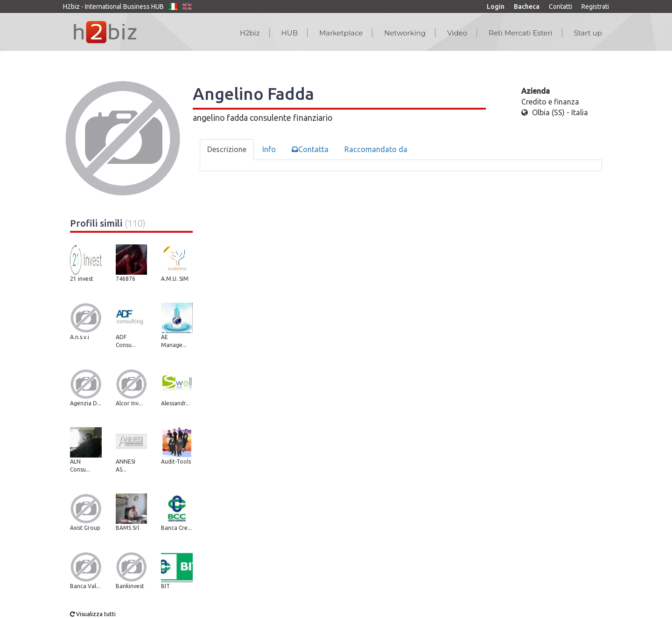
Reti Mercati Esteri (521, 33)
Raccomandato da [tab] (376, 149)
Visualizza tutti (93, 614)
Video (457, 33)
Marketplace (341, 33)
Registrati (595, 7)
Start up (588, 33)
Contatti (560, 7)
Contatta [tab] (310, 149)
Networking (405, 33)
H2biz (250, 33)
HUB (290, 33)
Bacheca (527, 7)
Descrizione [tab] (227, 149)
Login (496, 7)
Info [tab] (269, 149)
